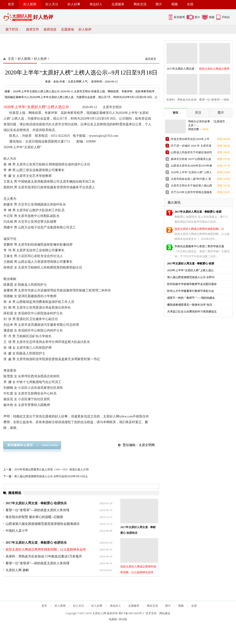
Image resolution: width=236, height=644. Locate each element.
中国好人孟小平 (17, 531)
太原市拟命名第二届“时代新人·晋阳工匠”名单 (191, 180)
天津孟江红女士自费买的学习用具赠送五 (192, 312)
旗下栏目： (14, 29)
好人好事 (74, 4)
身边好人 (96, 4)
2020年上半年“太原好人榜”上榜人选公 (190, 270)
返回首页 (151, 59)
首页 (11, 4)
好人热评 (85, 29)
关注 (198, 113)
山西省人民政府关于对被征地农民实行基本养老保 (191, 153)
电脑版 (113, 619)
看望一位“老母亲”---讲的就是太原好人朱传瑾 (37, 510)
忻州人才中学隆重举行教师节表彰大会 (191, 291)
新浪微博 (179, 17)
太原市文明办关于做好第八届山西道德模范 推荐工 (191, 186)
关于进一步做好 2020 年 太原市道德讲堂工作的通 (191, 147)
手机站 (226, 17)
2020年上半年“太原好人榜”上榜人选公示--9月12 (191, 173)
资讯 (175, 113)
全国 (190, 4)
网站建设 (165, 613)
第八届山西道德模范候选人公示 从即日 (191, 277)
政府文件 (33, 29)
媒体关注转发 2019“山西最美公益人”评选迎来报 (191, 160)
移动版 (123, 619)
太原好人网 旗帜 (17, 570)
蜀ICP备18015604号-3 (131, 613)
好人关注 (52, 4)
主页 (11, 59)
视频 (174, 4)
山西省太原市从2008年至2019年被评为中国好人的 (191, 166)
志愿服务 (118, 4)
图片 (159, 4)
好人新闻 (30, 4)
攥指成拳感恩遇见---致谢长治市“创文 (190, 305)
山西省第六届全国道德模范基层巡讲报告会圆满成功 (42, 524)
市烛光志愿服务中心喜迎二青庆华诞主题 (199, 246)
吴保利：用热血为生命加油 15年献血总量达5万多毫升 (44, 556)
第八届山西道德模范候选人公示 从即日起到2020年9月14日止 (51, 476)
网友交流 (140, 4)
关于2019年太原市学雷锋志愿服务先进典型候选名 (191, 193)
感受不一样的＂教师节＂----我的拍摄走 (191, 298)
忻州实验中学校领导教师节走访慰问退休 (192, 284)
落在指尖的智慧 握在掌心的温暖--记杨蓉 (34, 517)
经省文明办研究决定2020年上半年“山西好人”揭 (190, 140)
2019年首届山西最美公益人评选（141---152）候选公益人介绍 (51, 469)
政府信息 (50, 29)
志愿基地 (67, 29)
